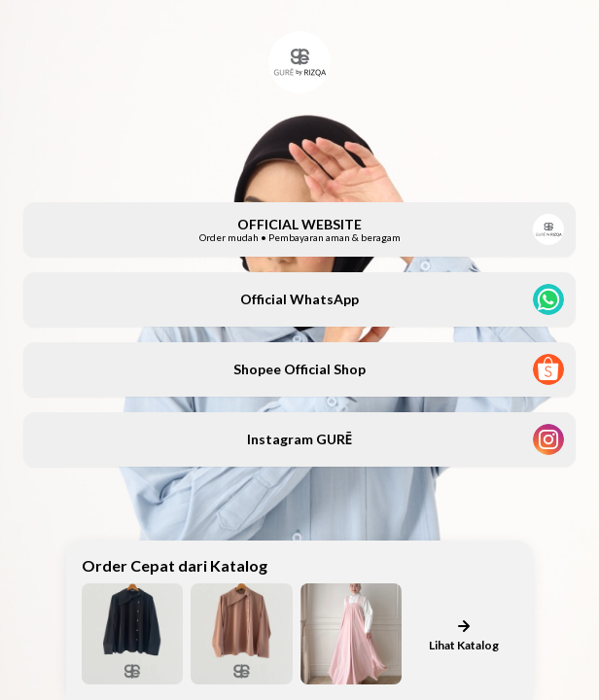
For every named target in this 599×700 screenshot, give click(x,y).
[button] (299, 229)
